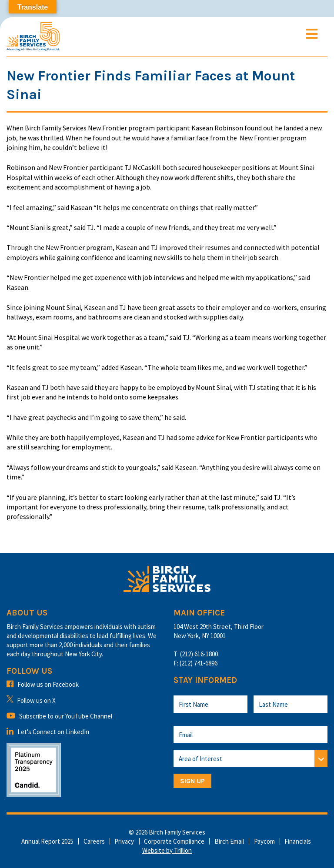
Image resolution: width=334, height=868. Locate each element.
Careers (94, 841)
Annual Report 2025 (47, 841)
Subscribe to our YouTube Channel (59, 716)
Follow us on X (31, 700)
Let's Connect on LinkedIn (48, 732)
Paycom (264, 841)
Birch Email (229, 841)
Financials (298, 841)
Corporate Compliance (174, 841)
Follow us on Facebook (43, 684)
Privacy (124, 841)
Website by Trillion (167, 850)
